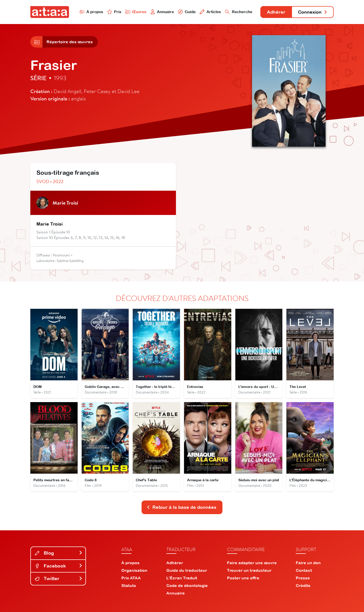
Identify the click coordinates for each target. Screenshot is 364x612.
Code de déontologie (187, 585)
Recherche (239, 12)
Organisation (134, 570)
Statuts (129, 585)
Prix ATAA (131, 578)
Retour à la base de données (181, 507)
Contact (304, 570)
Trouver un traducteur (249, 570)
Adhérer (276, 12)
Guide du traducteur (187, 570)
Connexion (313, 12)
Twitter (59, 578)
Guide (187, 12)
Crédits (303, 585)
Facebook (59, 566)
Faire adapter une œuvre (252, 563)
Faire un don (308, 563)
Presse (303, 578)
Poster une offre (243, 578)
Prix (114, 12)
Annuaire (162, 12)
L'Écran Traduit (182, 578)
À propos (91, 12)
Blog (59, 553)
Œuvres (136, 12)
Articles (210, 12)
